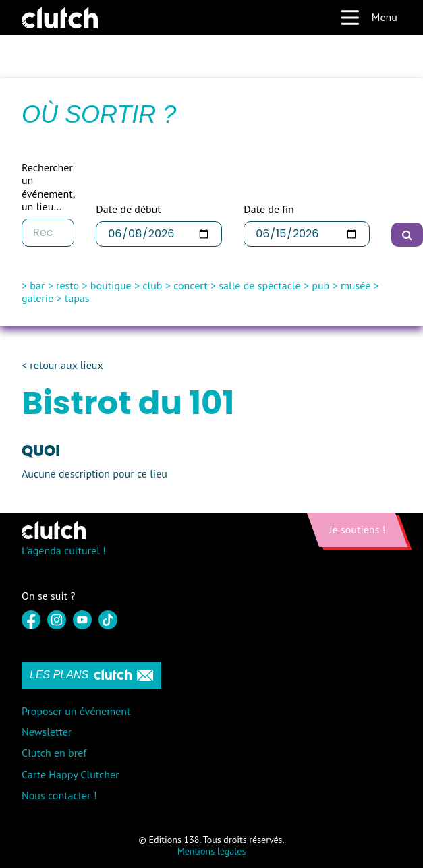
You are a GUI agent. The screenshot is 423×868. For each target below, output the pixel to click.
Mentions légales (212, 851)
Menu (368, 18)
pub (320, 285)
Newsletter (47, 732)
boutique (111, 285)
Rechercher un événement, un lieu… (48, 187)
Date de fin (269, 209)
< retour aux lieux (62, 365)
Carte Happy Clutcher (70, 774)
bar (37, 285)
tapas (77, 298)
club (152, 285)
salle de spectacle (259, 285)
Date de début (128, 209)
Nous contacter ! (59, 795)
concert (191, 285)
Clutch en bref (54, 753)
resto (67, 285)
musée (356, 285)
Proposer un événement (76, 711)
